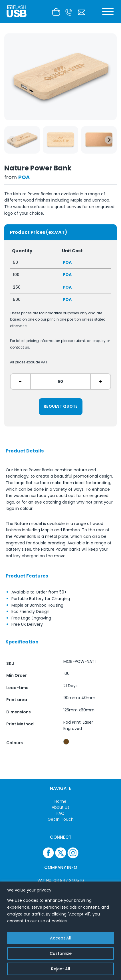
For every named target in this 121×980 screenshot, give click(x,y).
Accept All (61, 938)
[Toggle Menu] (108, 11)
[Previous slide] (12, 140)
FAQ (61, 813)
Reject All (61, 969)
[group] (22, 140)
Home (61, 801)
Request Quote (61, 406)
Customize (61, 953)
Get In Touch (61, 819)
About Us (61, 807)
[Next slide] (109, 140)
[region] (61, 931)
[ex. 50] (61, 382)
